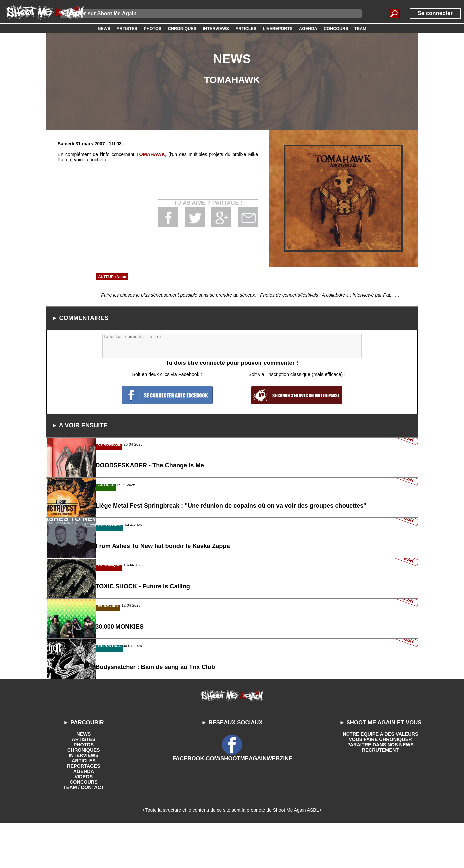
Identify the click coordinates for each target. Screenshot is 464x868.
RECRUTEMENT (380, 792)
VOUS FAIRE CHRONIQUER (380, 782)
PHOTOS (83, 787)
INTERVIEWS (83, 798)
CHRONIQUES (83, 792)
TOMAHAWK (151, 154)
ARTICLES (84, 803)
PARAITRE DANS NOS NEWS (380, 787)
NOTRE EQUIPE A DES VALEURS (380, 776)
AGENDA (84, 814)
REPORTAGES (83, 808)
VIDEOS (83, 819)
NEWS (84, 776)
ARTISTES (83, 782)
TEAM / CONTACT (84, 830)
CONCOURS (84, 824)
